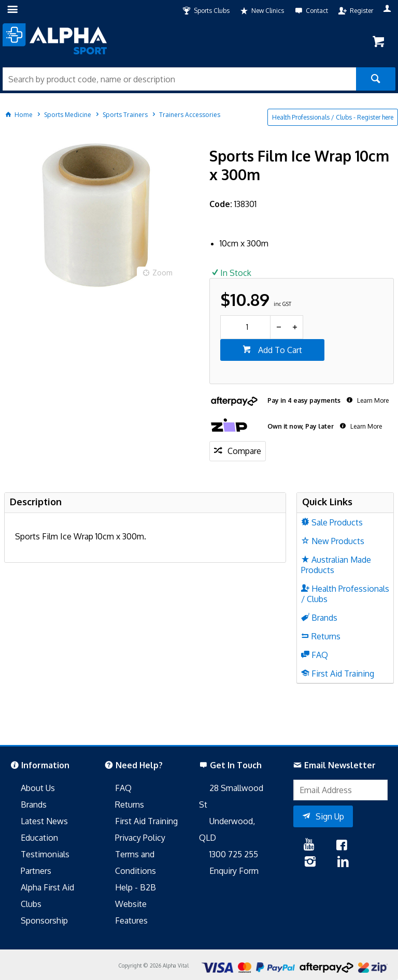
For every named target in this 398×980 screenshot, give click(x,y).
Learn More (372, 400)
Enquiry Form (234, 871)
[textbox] (179, 79)
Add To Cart (279, 350)
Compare (244, 451)
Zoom (162, 273)
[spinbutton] (245, 327)
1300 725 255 (234, 854)
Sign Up (330, 816)
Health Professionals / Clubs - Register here (333, 117)
